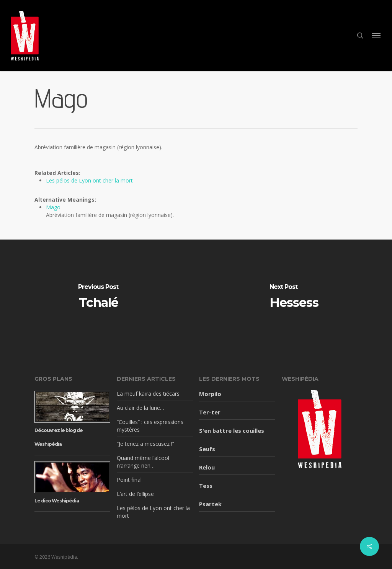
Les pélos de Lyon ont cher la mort (89, 180)
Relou (207, 467)
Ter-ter (210, 412)
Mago (53, 207)
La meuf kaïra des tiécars (148, 394)
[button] (377, 36)
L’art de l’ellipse (135, 494)
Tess (206, 486)
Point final (129, 480)
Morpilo (210, 394)
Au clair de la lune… (140, 408)
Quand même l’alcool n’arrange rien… (143, 462)
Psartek (210, 504)
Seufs (207, 449)
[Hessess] (294, 297)
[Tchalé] (98, 297)
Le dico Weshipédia (57, 501)
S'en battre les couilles (232, 430)
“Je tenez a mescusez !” (145, 444)
